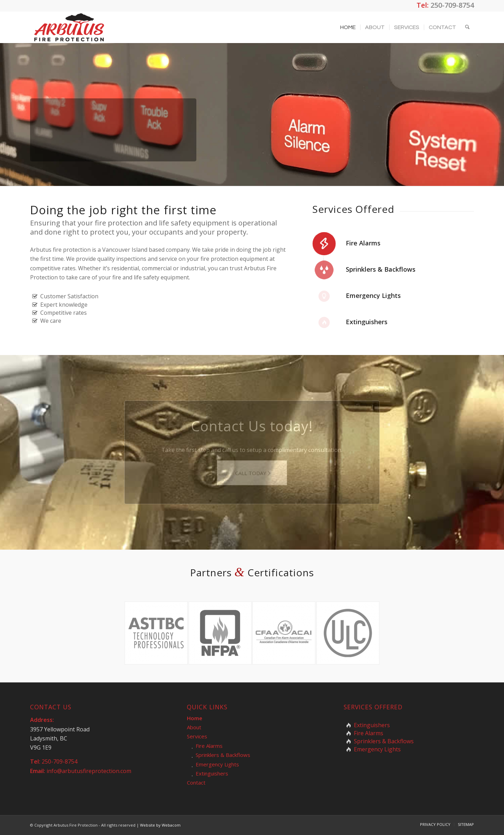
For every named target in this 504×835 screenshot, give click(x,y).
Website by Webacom (160, 825)
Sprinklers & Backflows (381, 269)
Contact (196, 782)
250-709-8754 (452, 5)
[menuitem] (348, 27)
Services (197, 736)
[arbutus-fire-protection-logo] (69, 27)
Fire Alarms (363, 243)
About (194, 727)
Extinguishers (367, 322)
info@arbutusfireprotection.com (89, 771)
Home (195, 718)
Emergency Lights (373, 295)
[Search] (467, 27)
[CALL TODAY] (252, 473)
